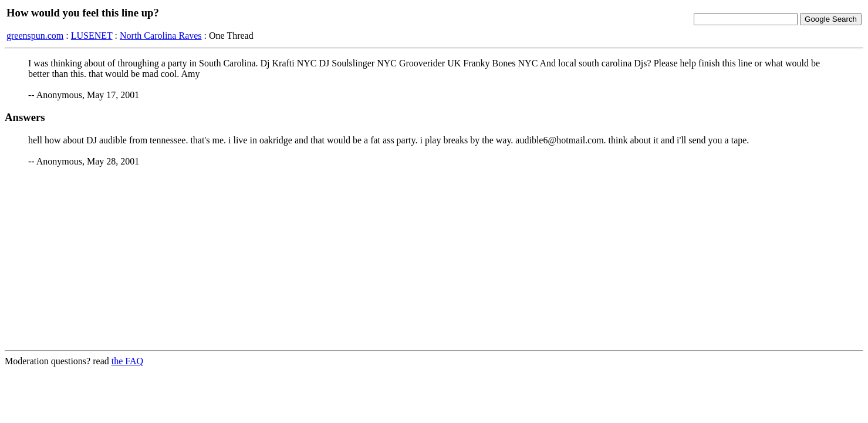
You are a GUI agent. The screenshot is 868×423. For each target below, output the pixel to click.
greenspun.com (35, 36)
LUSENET (92, 36)
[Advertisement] (434, 258)
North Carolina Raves (161, 36)
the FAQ (127, 361)
